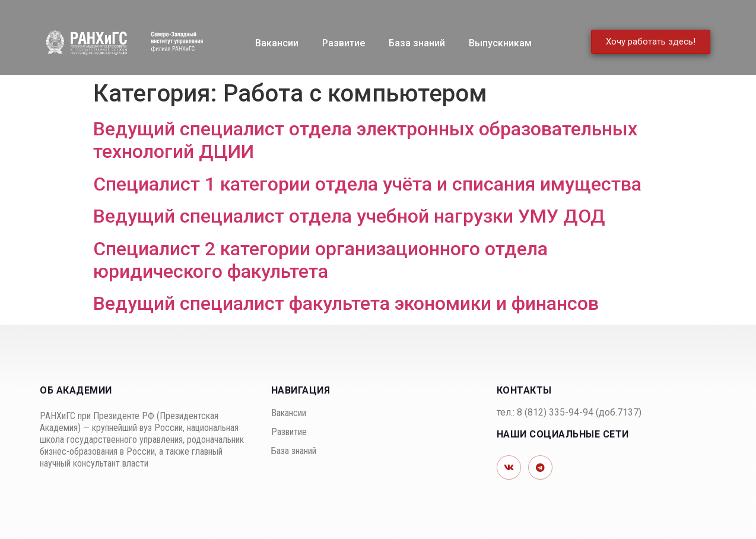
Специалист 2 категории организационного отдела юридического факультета (320, 260)
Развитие (344, 43)
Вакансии (277, 43)
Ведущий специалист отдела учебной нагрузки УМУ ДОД (349, 216)
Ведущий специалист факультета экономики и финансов (346, 303)
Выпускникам (500, 43)
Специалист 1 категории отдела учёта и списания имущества (367, 184)
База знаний (417, 43)
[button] (651, 42)
